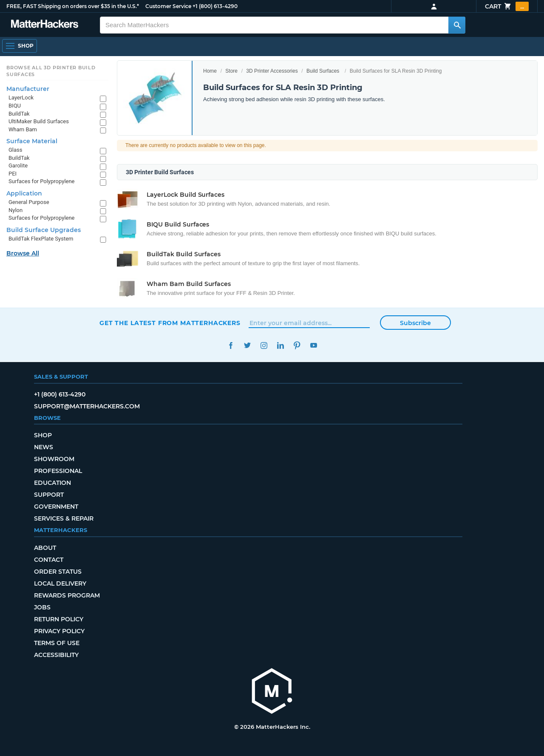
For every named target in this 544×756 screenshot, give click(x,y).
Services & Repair (64, 518)
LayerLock (21, 98)
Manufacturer (28, 89)
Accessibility (56, 655)
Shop (43, 435)
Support (49, 495)
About (45, 548)
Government (56, 507)
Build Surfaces (323, 71)
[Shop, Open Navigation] (20, 46)
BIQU (15, 106)
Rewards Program (67, 595)
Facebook (231, 345)
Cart (507, 6)
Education (52, 483)
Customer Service (168, 6)
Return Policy (59, 619)
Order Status (58, 572)
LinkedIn (280, 345)
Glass (16, 150)
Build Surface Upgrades (44, 230)
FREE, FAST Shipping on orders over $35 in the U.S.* (73, 6)
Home (210, 71)
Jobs (42, 607)
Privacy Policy (59, 631)
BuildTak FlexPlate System (41, 239)
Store (231, 71)
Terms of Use (57, 643)
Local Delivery (60, 583)
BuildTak (19, 114)
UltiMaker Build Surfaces (39, 121)
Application (24, 193)
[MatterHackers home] (272, 692)
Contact (49, 560)
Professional (58, 471)
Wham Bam (23, 129)
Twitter (247, 345)
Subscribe (415, 323)
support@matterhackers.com (87, 406)
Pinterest (297, 345)
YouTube (313, 345)
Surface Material (32, 141)
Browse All (23, 253)
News (44, 447)
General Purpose (29, 202)
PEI (13, 174)
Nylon (16, 210)
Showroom (54, 459)
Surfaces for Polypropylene (42, 181)
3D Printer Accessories (272, 71)
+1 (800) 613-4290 (215, 6)
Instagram (264, 345)
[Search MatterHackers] (457, 25)
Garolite (18, 166)
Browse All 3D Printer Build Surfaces (51, 71)
